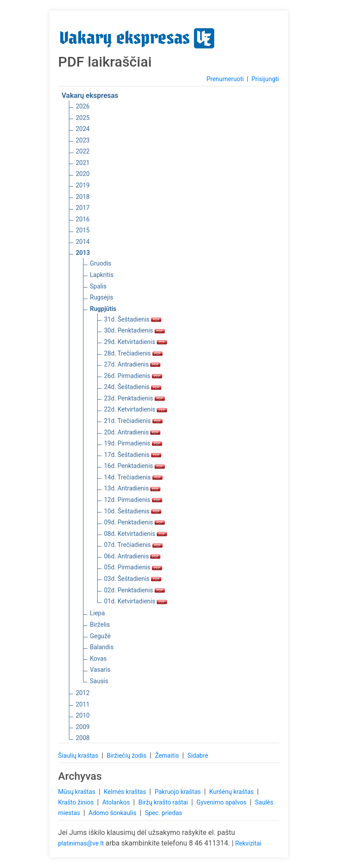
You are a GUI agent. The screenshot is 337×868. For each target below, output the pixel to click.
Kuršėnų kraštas (232, 792)
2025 (83, 118)
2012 (83, 693)
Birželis (100, 625)
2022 (83, 151)
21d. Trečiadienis (133, 421)
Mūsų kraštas (78, 792)
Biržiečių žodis (127, 756)
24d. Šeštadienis (133, 387)
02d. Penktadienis (135, 590)
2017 (83, 208)
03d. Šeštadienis (133, 579)
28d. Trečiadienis (133, 353)
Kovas (98, 658)
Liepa (98, 613)
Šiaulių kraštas (79, 756)
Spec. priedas (163, 813)
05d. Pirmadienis (133, 567)
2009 (83, 727)
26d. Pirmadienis (133, 376)
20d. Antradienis (133, 432)
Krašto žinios (77, 802)
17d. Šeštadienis (133, 455)
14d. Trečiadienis (133, 477)
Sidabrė (198, 756)
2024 (83, 129)
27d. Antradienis (133, 364)
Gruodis (101, 263)
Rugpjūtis (103, 309)
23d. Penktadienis (135, 398)
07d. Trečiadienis (133, 545)
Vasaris (100, 670)
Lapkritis (102, 275)
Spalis (98, 286)
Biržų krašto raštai (164, 802)
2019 (83, 185)
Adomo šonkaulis (114, 813)
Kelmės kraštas (126, 792)
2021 (83, 163)
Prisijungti (265, 79)
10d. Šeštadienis (133, 511)
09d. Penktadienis (135, 522)
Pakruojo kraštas (178, 792)
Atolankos (117, 802)
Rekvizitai (248, 843)
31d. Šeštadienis (133, 319)
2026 (83, 106)
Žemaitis (168, 756)
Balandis (102, 647)
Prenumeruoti (225, 79)
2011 (83, 704)
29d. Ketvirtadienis (136, 342)
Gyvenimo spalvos (222, 802)
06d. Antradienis (133, 556)
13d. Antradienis (133, 488)
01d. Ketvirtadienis (136, 601)
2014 (83, 242)
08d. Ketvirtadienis (136, 534)
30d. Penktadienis (135, 330)
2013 (83, 253)
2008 (83, 738)
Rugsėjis (102, 297)
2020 (83, 174)
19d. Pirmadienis (133, 443)
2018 (83, 197)
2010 (83, 715)
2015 (83, 230)
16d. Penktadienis (135, 466)
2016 (83, 219)
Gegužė (100, 636)
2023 (83, 140)
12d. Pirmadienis (133, 500)
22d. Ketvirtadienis (136, 409)
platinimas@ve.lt (81, 843)
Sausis (99, 681)
